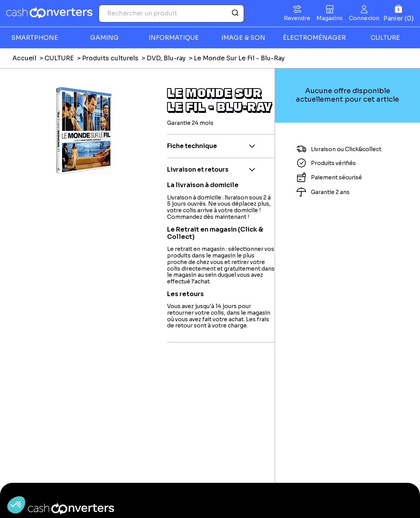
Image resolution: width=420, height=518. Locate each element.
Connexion (364, 18)
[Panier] (399, 13)
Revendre (297, 18)
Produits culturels (110, 58)
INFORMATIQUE (174, 38)
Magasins (330, 18)
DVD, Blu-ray (166, 58)
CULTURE (385, 38)
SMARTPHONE (35, 38)
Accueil (24, 58)
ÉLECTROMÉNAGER (314, 38)
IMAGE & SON (243, 38)
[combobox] (171, 14)
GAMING (104, 38)
